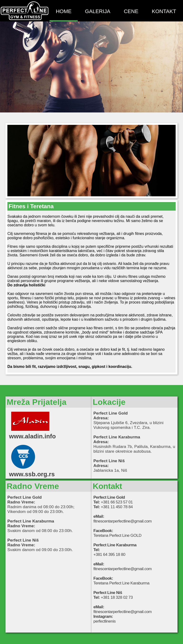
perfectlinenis (104, 621)
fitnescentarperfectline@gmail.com (123, 521)
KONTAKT (164, 11)
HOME (64, 11)
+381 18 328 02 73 (117, 597)
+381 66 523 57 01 (117, 502)
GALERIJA (98, 11)
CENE (131, 11)
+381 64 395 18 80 (109, 555)
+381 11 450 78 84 (117, 507)
